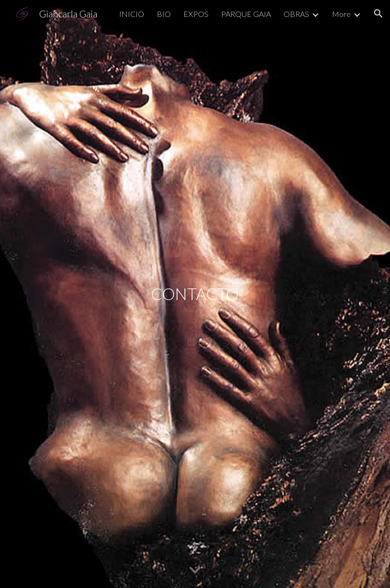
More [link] (341, 14)
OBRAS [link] (296, 14)
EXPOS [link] (196, 14)
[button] (378, 14)
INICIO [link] (132, 14)
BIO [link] (164, 14)
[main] (195, 294)
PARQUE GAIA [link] (246, 14)
